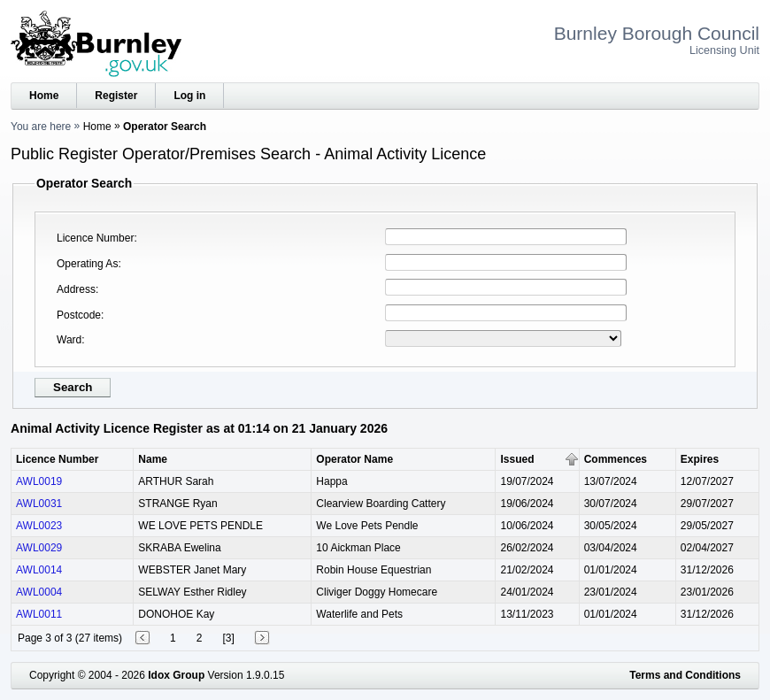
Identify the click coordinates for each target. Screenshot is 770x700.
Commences (616, 459)
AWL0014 (39, 570)
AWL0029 (39, 548)
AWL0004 (39, 592)
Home (44, 96)
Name (153, 459)
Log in (189, 96)
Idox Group (176, 675)
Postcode (79, 315)
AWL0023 (39, 526)
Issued (517, 459)
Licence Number (95, 238)
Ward (69, 340)
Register (116, 96)
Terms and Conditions (685, 675)
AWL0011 (39, 614)
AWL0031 (39, 504)
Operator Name (354, 459)
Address (76, 289)
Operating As (87, 264)
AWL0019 (39, 481)
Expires (700, 459)
